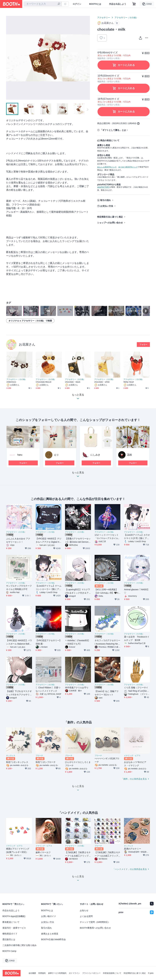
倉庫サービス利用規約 (57, 973)
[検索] (59, 4)
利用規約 (42, 973)
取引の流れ (106, 200)
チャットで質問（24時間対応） (95, 922)
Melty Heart (129, 382)
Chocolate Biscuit (44, 382)
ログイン (77, 4)
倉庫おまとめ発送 (50, 934)
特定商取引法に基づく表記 (110, 217)
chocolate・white (102, 382)
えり (56, 455)
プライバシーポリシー (91, 973)
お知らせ (84, 910)
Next (87, 58)
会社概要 (32, 973)
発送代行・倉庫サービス (14, 928)
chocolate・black (73, 382)
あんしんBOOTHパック (107, 167)
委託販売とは (9, 939)
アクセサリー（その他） (126, 18)
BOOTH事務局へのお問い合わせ (95, 928)
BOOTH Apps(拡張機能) (14, 916)
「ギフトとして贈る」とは (113, 130)
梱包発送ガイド (10, 934)
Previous (9, 58)
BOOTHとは (95, 4)
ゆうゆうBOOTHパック (128, 167)
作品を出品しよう (118, 4)
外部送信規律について (112, 973)
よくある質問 (86, 916)
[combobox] (43, 4)
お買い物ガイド (49, 916)
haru (20, 455)
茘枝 (129, 455)
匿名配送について (11, 922)
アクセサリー (104, 18)
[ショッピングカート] (134, 4)
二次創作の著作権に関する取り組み (19, 945)
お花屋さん (27, 344)
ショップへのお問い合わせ (110, 223)
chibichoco (11, 382)
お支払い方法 (107, 206)
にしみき (95, 455)
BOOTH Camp (9, 951)
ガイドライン (74, 973)
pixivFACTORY (103, 187)
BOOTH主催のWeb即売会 (53, 939)
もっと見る (78, 475)
